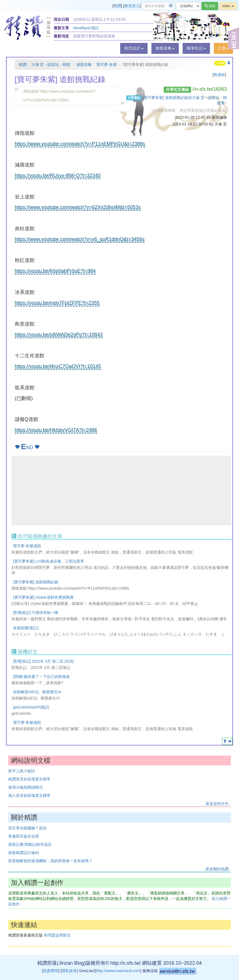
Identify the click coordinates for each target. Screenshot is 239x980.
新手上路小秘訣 (22, 771)
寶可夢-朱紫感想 (27, 546)
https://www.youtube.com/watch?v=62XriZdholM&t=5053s (78, 207)
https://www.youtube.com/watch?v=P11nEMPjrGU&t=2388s (80, 144)
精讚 (117, 6)
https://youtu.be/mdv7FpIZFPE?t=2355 (57, 303)
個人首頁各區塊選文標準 (29, 795)
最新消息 (61, 36)
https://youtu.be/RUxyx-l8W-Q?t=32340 (58, 175)
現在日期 (61, 19)
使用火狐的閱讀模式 (25, 787)
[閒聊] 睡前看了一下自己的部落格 (42, 677)
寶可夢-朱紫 (107, 65)
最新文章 (61, 28)
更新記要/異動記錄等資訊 (30, 844)
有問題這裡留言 (57, 935)
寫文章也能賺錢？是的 (27, 828)
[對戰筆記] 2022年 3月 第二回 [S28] (43, 661)
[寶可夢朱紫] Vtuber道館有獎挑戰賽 (43, 597)
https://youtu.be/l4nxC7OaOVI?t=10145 (58, 366)
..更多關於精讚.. (217, 869)
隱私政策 (69, 971)
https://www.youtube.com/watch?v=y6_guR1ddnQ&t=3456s (80, 239)
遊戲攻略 (84, 65)
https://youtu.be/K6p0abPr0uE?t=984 (55, 271)
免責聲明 (51, 971)
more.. (228, 6)
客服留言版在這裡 (24, 836)
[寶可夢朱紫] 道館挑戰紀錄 (36, 582)
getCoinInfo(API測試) (31, 707)
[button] (134, 48)
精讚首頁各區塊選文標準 (29, 779)
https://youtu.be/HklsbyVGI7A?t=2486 (56, 430)
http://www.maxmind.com (118, 971)
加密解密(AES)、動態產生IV (37, 692)
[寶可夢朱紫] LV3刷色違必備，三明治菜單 (49, 561)
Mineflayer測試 (86, 28)
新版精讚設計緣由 (24, 853)
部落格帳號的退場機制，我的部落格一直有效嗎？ (50, 861)
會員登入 (132, 6)
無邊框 (219, 75)
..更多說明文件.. (217, 804)
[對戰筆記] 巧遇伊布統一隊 (36, 613)
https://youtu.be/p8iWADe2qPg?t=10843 (59, 335)
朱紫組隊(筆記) (26, 628)
